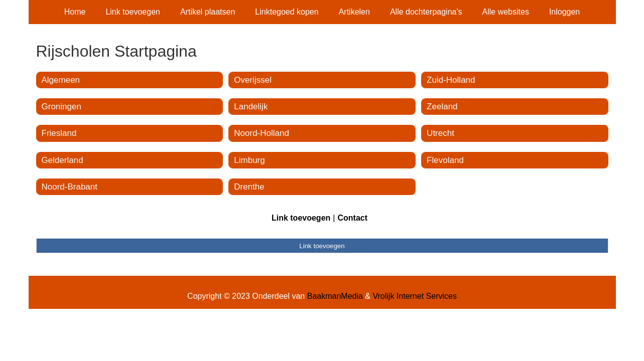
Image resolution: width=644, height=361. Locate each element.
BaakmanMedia (335, 296)
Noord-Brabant (70, 187)
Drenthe (249, 187)
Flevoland (445, 160)
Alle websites (506, 12)
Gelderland (62, 160)
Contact (352, 218)
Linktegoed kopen (287, 12)
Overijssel (253, 80)
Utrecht (440, 133)
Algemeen (61, 80)
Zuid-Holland (451, 80)
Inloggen (564, 12)
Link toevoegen (133, 12)
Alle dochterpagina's (426, 12)
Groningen (61, 107)
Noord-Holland (262, 133)
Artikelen (354, 12)
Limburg (249, 160)
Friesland (59, 133)
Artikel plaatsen (208, 12)
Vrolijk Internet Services (414, 296)
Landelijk (251, 107)
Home (75, 12)
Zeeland (442, 107)
